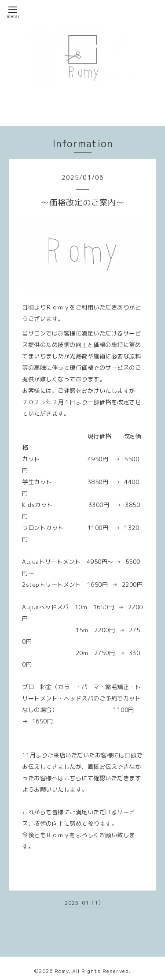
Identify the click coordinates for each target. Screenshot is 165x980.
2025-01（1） (84, 903)
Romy (62, 971)
